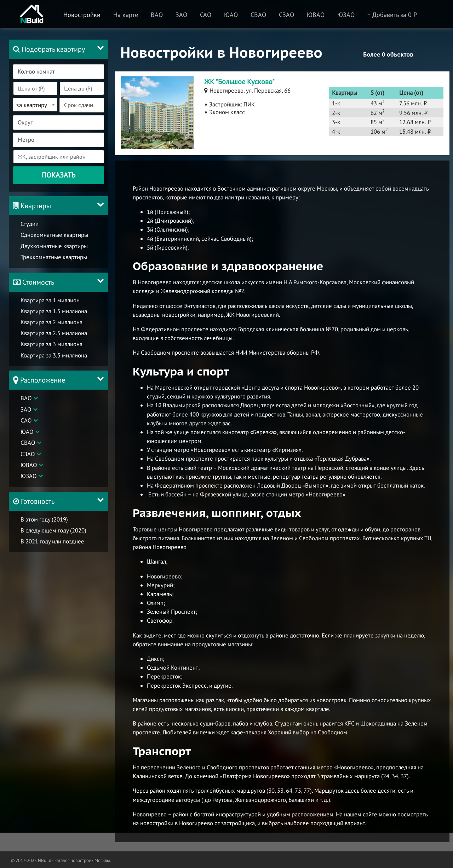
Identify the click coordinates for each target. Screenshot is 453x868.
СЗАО (28, 460)
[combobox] (58, 72)
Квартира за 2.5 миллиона (54, 337)
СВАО (28, 448)
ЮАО (27, 437)
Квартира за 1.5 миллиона (54, 315)
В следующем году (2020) (53, 538)
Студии (30, 226)
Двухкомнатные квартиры (54, 248)
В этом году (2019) (44, 527)
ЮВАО (29, 471)
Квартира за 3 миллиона (51, 348)
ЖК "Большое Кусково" (239, 82)
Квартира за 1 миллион (50, 304)
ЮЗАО (28, 482)
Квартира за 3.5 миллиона (54, 359)
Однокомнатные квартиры (54, 237)
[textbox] (62, 72)
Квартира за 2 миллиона (51, 326)
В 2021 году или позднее (52, 549)
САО (26, 426)
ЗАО (26, 415)
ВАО (26, 404)
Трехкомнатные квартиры (54, 259)
